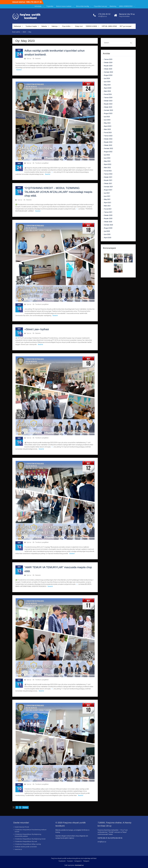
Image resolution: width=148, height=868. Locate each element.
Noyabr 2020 (108, 218)
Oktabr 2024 (108, 69)
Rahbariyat (17, 26)
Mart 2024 (107, 91)
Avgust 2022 (108, 152)
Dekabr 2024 (108, 63)
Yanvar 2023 (108, 136)
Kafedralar (38, 6)
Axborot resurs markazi (64, 6)
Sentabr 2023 (109, 110)
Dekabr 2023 (108, 101)
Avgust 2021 (108, 190)
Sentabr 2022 (109, 148)
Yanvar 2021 (108, 212)
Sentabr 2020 (109, 225)
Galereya (55, 26)
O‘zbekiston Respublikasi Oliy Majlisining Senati (30, 839)
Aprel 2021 (108, 203)
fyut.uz (29, 59)
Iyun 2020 (107, 234)
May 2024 (107, 85)
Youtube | (70, 861)
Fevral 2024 (108, 94)
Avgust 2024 (108, 75)
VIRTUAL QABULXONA (109, 26)
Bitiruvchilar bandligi (83, 6)
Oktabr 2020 (108, 222)
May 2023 (107, 123)
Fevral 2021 (108, 209)
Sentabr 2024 (109, 72)
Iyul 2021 (107, 193)
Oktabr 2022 (108, 145)
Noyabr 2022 (108, 142)
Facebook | (62, 861)
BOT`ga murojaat (126, 26)
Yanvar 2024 (108, 98)
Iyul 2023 (107, 117)
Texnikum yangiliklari (42, 163)
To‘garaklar (50, 6)
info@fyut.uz (103, 17)
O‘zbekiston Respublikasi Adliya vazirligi (28, 844)
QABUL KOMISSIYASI (126, 6)
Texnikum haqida (31, 26)
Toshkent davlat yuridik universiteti (26, 847)
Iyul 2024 (107, 78)
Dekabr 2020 (108, 215)
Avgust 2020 (108, 228)
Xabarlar (44, 26)
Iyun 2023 (107, 120)
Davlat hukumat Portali (22, 827)
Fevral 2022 (108, 171)
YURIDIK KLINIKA (91, 26)
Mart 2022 (107, 168)
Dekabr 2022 (108, 139)
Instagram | (78, 861)
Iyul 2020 (107, 231)
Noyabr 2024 (108, 66)
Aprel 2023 (108, 126)
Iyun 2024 (107, 82)
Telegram (86, 861)
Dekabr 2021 (108, 177)
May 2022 (107, 161)
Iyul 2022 (107, 155)
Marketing (113, 6)
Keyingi (25, 808)
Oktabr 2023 (108, 107)
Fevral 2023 (108, 133)
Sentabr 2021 (109, 187)
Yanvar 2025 (108, 59)
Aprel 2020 (108, 238)
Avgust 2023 (108, 113)
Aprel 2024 (108, 88)
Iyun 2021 (107, 196)
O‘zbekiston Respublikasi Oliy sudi (26, 842)
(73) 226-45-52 (104, 14)
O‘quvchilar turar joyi (100, 6)
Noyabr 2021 (108, 180)
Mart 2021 (107, 206)
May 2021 (107, 199)
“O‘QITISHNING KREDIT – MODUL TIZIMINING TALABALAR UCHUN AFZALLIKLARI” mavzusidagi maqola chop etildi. (58, 192)
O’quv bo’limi (66, 26)
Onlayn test (79, 26)
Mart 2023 (107, 129)
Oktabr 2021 (108, 183)
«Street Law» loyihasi (37, 329)
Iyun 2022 (107, 158)
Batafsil (19, 70)
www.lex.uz (18, 849)
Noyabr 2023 (108, 104)
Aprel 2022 (108, 164)
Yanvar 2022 (108, 174)
